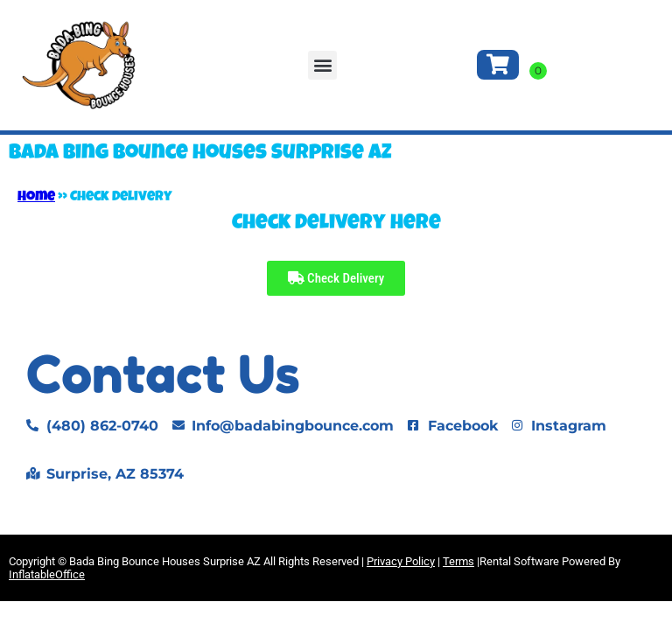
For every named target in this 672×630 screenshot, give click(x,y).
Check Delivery (336, 278)
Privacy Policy (401, 561)
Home (36, 198)
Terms (458, 561)
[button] (322, 65)
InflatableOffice (47, 574)
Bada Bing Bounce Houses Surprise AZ (200, 154)
